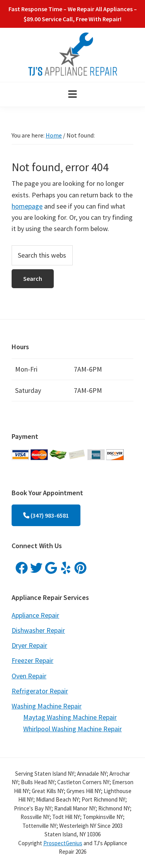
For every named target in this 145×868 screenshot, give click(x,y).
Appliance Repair (35, 615)
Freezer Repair (32, 660)
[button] (72, 94)
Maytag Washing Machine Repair (70, 717)
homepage (27, 206)
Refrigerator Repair (40, 691)
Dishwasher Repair (38, 630)
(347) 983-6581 (46, 515)
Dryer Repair (29, 645)
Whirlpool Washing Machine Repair (72, 729)
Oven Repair (29, 676)
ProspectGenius (63, 843)
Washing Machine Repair (47, 706)
